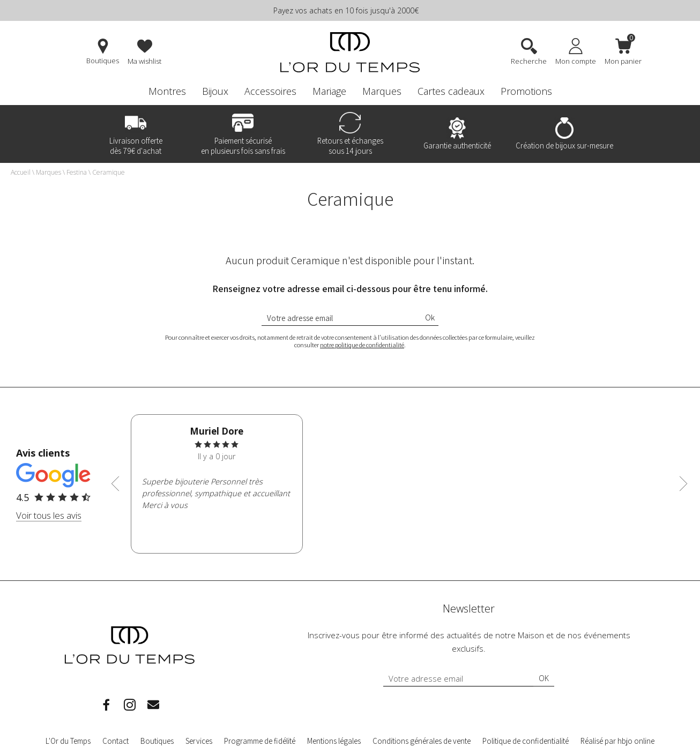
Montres (167, 91)
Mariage (329, 91)
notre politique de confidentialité (362, 345)
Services (199, 741)
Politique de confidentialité (526, 741)
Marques (382, 91)
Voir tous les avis (49, 515)
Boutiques (157, 741)
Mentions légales (334, 741)
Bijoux (215, 91)
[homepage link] (350, 53)
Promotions (526, 91)
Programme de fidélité (260, 741)
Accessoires (270, 91)
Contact (116, 741)
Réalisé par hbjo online (617, 741)
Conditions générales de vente (422, 741)
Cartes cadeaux (451, 91)
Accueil (21, 172)
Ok (430, 318)
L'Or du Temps (68, 741)
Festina (77, 172)
